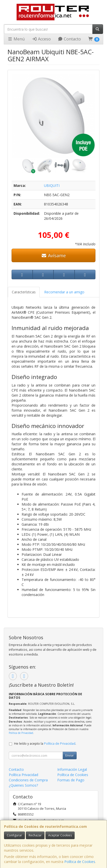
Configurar (14, 835)
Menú (16, 39)
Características (24, 292)
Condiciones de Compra (28, 780)
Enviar (70, 755)
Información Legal (72, 769)
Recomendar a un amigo (64, 292)
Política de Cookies (80, 862)
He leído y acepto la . (45, 744)
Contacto (69, 39)
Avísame (54, 255)
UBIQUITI (52, 185)
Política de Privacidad (21, 733)
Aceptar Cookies (60, 835)
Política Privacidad (23, 775)
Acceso (41, 39)
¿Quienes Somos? (23, 785)
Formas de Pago (71, 780)
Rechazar (35, 835)
